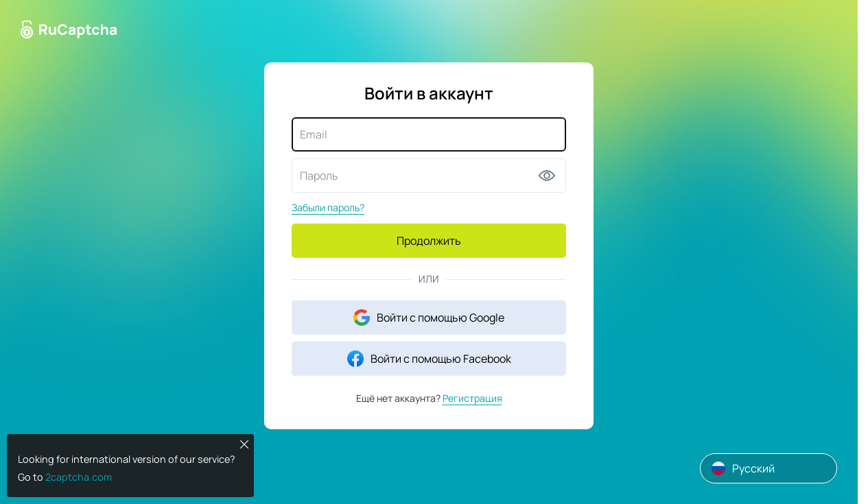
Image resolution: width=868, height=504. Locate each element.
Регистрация (472, 398)
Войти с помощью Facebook (429, 359)
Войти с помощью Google (429, 317)
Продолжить (429, 241)
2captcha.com (79, 477)
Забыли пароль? (328, 207)
